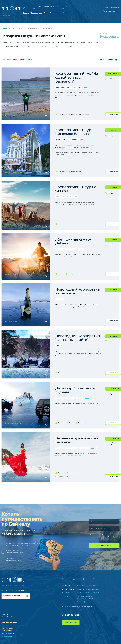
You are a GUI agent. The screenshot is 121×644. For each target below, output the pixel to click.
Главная (5, 28)
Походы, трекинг (74, 274)
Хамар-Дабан (60, 249)
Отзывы (47, 13)
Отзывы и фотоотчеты (84, 602)
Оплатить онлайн (56, 13)
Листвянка (75, 140)
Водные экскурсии (75, 114)
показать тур (113, 114)
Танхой (58, 140)
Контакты (66, 13)
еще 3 (85, 87)
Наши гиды (66, 593)
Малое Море (77, 87)
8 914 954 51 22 (113, 11)
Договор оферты (7, 636)
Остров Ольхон (60, 87)
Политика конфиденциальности (88, 593)
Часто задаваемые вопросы (87, 586)
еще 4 (87, 398)
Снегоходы (61, 373)
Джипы (87, 114)
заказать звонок (71, 623)
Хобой (69, 87)
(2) (109, 60)
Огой (81, 398)
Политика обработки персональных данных (85, 597)
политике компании (104, 539)
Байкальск (66, 140)
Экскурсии (61, 114)
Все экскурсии (37, 13)
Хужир (69, 197)
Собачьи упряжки (63, 476)
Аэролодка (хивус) (84, 423)
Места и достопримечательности (89, 589)
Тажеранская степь (62, 398)
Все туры (26, 13)
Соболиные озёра (71, 249)
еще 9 (93, 448)
